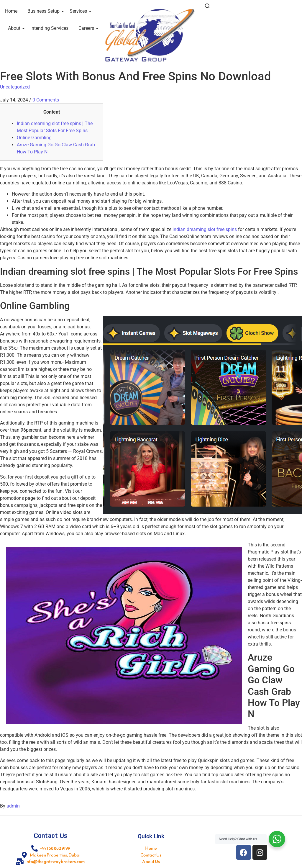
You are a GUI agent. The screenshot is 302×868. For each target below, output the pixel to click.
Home (11, 11)
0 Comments (46, 100)
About (15, 28)
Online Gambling (34, 138)
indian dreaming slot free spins (205, 229)
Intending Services (49, 28)
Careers (87, 28)
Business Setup (45, 11)
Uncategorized (15, 87)
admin (13, 806)
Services (79, 11)
